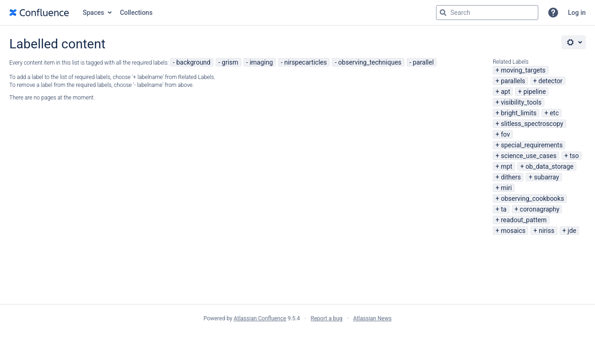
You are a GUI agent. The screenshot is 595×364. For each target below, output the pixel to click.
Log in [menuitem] (577, 13)
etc (554, 113)
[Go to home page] (39, 13)
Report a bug (326, 318)
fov (505, 134)
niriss (547, 231)
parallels (513, 81)
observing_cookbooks (532, 199)
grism (230, 62)
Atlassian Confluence (260, 318)
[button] (553, 13)
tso (575, 156)
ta (503, 209)
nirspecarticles (305, 62)
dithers (511, 177)
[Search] (443, 13)
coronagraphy (539, 209)
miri (506, 188)
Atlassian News (373, 318)
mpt (506, 166)
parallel (423, 62)
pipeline (535, 92)
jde (572, 231)
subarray (547, 177)
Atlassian (298, 339)
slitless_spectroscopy (532, 124)
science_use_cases (529, 156)
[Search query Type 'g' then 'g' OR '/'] (487, 13)
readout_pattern (524, 220)
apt (505, 92)
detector (550, 81)
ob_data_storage (550, 166)
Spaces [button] (93, 13)
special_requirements (532, 145)
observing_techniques (370, 62)
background (193, 62)
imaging (261, 62)
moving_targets (523, 70)
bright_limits (519, 113)
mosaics (513, 231)
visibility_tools (521, 102)
